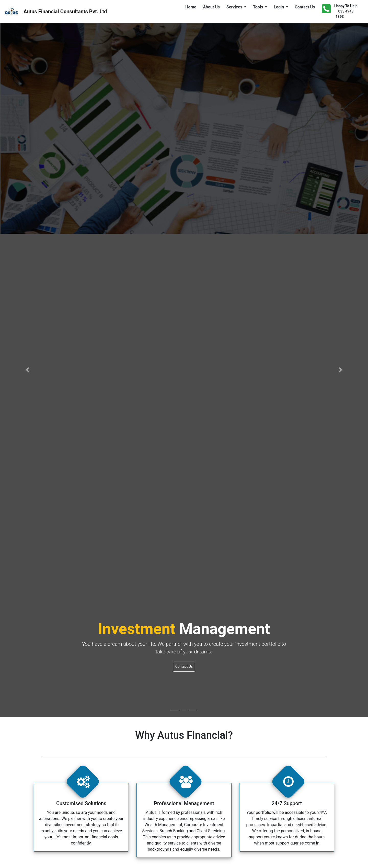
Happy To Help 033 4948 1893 (340, 11)
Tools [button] (258, 7)
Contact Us (306, 7)
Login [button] (279, 7)
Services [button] (235, 7)
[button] (28, 370)
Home (192, 7)
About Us (212, 7)
